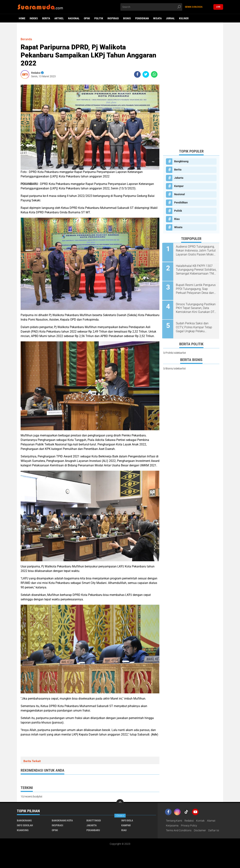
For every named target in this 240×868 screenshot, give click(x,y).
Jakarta (179, 178)
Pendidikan (142, 18)
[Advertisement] (191, 90)
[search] (151, 7)
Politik (99, 18)
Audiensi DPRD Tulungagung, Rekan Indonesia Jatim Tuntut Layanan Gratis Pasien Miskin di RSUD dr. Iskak (196, 251)
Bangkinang (181, 161)
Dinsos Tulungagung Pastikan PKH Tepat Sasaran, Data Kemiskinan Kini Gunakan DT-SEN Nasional (196, 307)
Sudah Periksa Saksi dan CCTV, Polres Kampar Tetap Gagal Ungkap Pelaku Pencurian (194, 326)
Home (22, 18)
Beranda (26, 39)
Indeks (34, 18)
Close (120, 816)
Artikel (59, 18)
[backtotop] (120, 803)
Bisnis (127, 18)
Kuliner (184, 18)
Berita (46, 18)
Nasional (74, 18)
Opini (87, 18)
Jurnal (170, 18)
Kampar (179, 186)
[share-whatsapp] (154, 74)
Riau (177, 219)
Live (218, 7)
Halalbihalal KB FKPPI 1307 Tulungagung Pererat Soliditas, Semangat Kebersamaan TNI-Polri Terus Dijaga (196, 269)
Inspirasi (113, 18)
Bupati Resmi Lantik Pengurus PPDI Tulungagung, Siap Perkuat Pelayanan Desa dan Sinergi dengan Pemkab (196, 288)
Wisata (157, 18)
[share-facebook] (137, 74)
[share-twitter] (146, 74)
